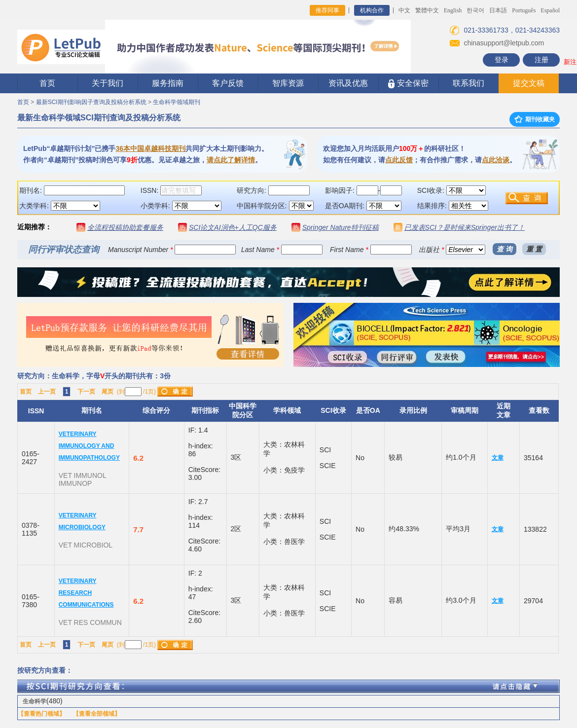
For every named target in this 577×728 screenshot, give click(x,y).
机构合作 (372, 10)
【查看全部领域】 (97, 714)
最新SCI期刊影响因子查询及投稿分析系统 (91, 102)
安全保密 (408, 84)
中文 (404, 10)
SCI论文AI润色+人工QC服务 (233, 227)
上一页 (47, 392)
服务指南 (168, 83)
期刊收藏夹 (535, 119)
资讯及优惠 (348, 83)
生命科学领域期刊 (177, 102)
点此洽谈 (496, 160)
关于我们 (108, 83)
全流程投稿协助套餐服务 (125, 227)
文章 (498, 458)
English (453, 10)
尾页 (108, 392)
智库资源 (288, 83)
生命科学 (35, 701)
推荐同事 (327, 10)
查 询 (505, 249)
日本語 (498, 10)
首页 (47, 83)
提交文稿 (529, 83)
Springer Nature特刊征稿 (341, 227)
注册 (541, 60)
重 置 (534, 249)
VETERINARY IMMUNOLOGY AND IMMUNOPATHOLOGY (89, 446)
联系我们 (469, 83)
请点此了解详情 (231, 160)
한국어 (475, 10)
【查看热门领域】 (41, 714)
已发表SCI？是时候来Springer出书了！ (465, 227)
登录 (502, 60)
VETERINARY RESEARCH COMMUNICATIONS (86, 593)
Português (524, 10)
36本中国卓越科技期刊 (150, 148)
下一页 (86, 392)
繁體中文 (427, 10)
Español (550, 10)
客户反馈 (228, 83)
